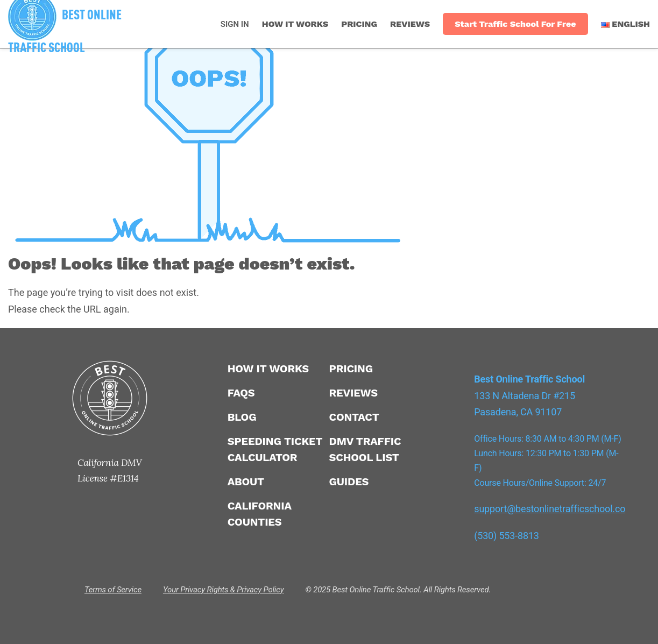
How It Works (295, 24)
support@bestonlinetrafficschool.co (550, 509)
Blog (242, 417)
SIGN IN (235, 24)
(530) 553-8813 (507, 536)
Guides (349, 482)
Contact (354, 417)
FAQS (241, 393)
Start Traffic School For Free (515, 24)
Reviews (410, 24)
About (246, 482)
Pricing (359, 24)
